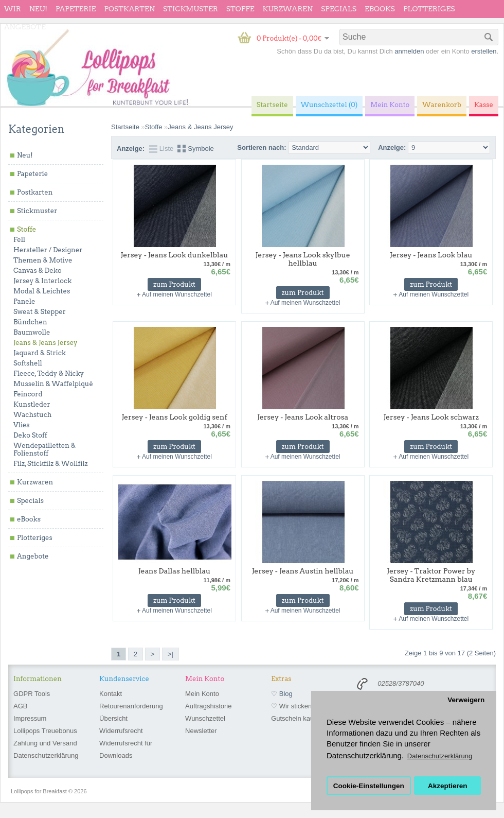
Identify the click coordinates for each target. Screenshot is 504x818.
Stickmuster (191, 9)
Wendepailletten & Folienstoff (44, 449)
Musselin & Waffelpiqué (53, 384)
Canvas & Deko (38, 271)
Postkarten (129, 9)
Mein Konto (202, 694)
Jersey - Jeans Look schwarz (431, 417)
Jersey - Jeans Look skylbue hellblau (302, 259)
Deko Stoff (30, 435)
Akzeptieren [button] (448, 786)
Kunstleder (32, 404)
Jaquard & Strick (40, 353)
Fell (19, 240)
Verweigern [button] (466, 700)
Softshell (28, 363)
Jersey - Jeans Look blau (431, 255)
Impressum (30, 718)
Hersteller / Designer (48, 250)
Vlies (22, 425)
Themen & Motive (43, 260)
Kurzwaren (288, 9)
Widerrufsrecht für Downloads (126, 749)
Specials (339, 9)
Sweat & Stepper (40, 312)
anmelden (409, 51)
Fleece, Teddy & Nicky (49, 373)
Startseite (125, 127)
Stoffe (240, 9)
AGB (20, 706)
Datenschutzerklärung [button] (440, 756)
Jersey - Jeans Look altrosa (303, 417)
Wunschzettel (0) (329, 105)
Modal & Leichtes (42, 291)
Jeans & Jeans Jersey (46, 343)
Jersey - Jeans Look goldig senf (174, 417)
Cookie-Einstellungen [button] (369, 786)
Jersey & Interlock (42, 281)
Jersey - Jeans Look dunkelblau (175, 255)
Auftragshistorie (208, 706)
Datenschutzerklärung (46, 755)
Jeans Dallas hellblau (175, 571)
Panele (24, 301)
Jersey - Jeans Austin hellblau (303, 571)
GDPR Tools (32, 694)
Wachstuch (32, 415)
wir (13, 9)
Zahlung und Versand (45, 743)
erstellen (484, 51)
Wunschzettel (205, 718)
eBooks (380, 9)
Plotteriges (429, 9)
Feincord (28, 394)
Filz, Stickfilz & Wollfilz (51, 464)
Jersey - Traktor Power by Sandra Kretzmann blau (431, 575)
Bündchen (30, 322)
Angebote (25, 27)
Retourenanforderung (131, 706)
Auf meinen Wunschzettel (177, 294)
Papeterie (76, 9)
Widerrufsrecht (121, 731)
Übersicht (113, 718)
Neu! (38, 9)
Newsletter (201, 731)
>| (170, 654)
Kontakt (111, 694)
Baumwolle (32, 332)
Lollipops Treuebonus (45, 731)
